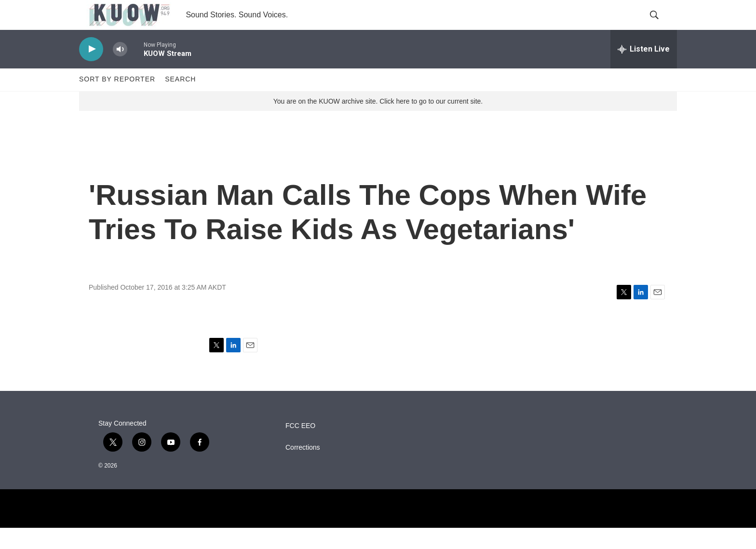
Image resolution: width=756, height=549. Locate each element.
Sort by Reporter (117, 100)
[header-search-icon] (661, 26)
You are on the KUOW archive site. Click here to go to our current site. (378, 122)
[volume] (120, 70)
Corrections (303, 469)
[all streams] (644, 70)
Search (180, 100)
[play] (91, 70)
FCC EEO (300, 447)
